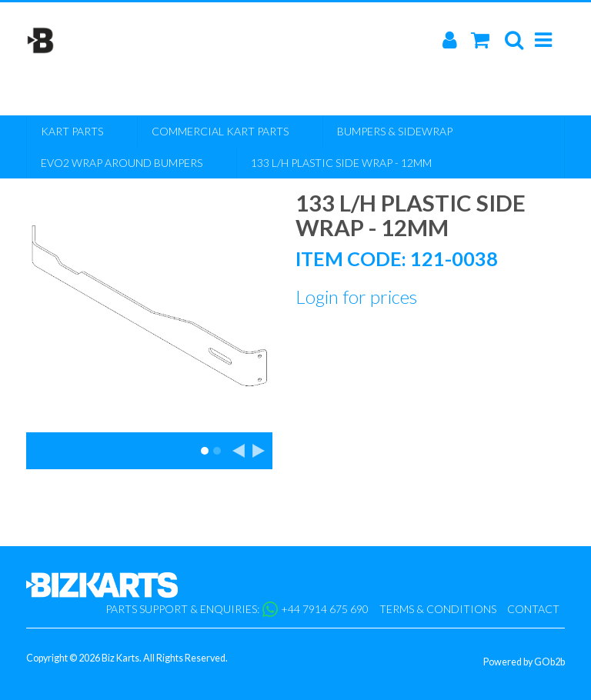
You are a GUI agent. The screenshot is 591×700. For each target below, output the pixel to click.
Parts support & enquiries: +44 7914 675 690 (237, 609)
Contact (533, 609)
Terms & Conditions (438, 609)
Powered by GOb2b (524, 662)
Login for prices (356, 297)
